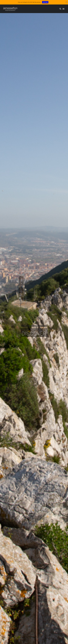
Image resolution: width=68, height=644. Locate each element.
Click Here (45, 2)
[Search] (60, 9)
